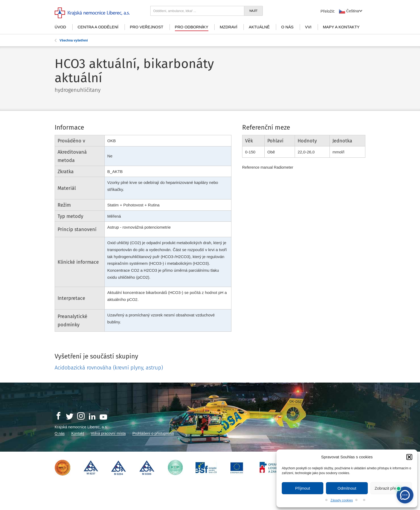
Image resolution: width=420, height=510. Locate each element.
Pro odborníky (192, 27)
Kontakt (78, 433)
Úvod (60, 27)
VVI (308, 27)
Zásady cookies (342, 500)
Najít (254, 11)
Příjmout (303, 488)
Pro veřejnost (147, 27)
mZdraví (228, 27)
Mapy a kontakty (341, 27)
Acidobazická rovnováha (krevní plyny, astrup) (109, 368)
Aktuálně (259, 27)
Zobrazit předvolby (391, 488)
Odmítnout (347, 488)
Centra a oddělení (98, 27)
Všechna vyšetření (71, 40)
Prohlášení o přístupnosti (153, 433)
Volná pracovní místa (108, 433)
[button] (409, 457)
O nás (287, 27)
